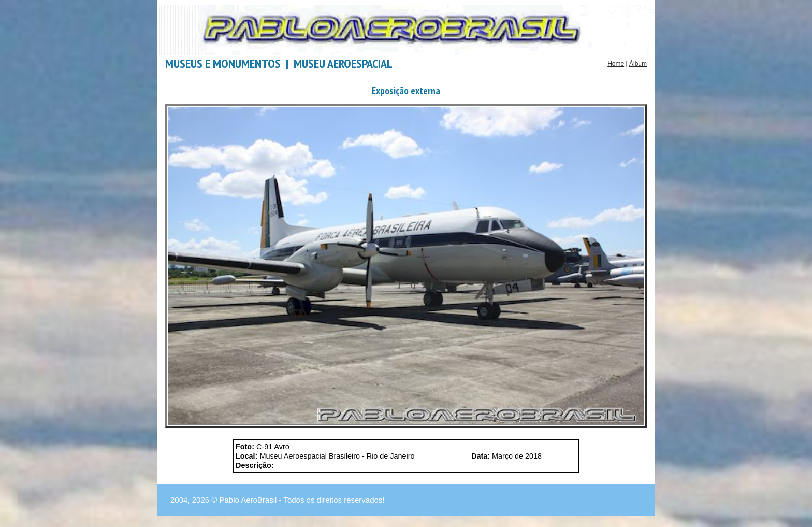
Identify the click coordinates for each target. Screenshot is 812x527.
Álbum (638, 64)
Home (616, 64)
